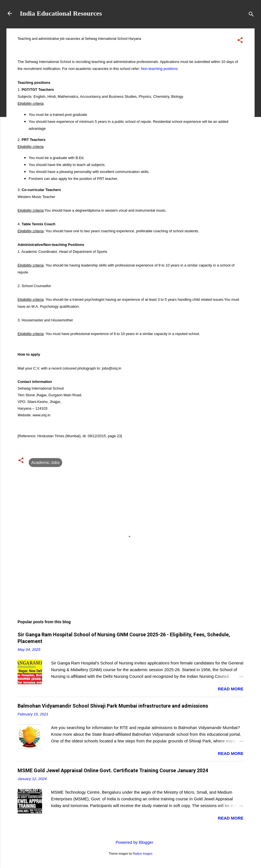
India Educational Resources (61, 13)
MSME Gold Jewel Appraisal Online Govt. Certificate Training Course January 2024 (113, 770)
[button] (240, 41)
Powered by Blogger (130, 842)
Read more (231, 689)
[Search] (251, 15)
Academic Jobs (45, 462)
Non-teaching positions (159, 69)
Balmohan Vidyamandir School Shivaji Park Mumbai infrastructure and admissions (113, 706)
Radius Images (142, 854)
